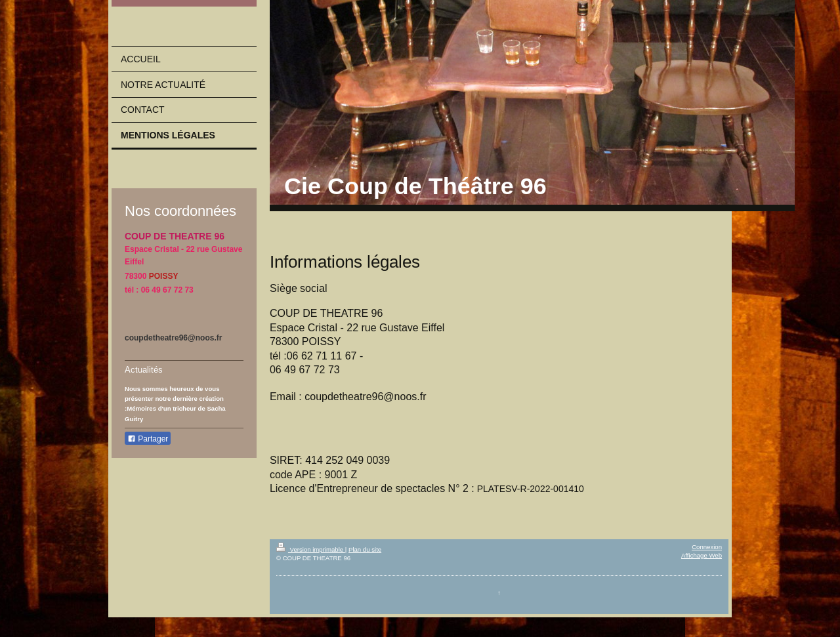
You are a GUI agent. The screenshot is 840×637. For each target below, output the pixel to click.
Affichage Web (702, 555)
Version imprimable (311, 549)
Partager (148, 439)
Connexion (707, 547)
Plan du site (365, 549)
